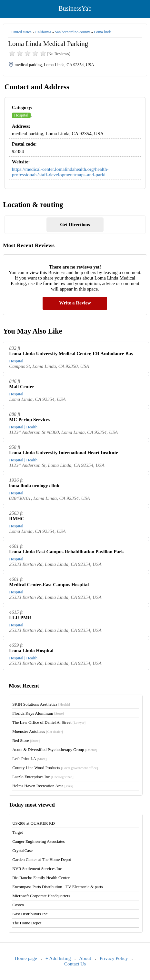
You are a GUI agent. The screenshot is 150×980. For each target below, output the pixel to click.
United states (21, 32)
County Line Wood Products (55, 768)
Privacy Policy (114, 958)
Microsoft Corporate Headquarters (41, 896)
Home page (26, 958)
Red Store (26, 740)
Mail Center (22, 387)
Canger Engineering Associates (38, 841)
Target (18, 832)
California (43, 32)
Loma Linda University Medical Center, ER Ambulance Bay (71, 354)
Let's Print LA (29, 759)
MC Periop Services (30, 420)
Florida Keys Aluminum (38, 713)
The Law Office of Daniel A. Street (49, 722)
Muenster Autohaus (38, 731)
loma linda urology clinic (35, 486)
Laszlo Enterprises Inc (43, 777)
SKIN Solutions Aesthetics (41, 704)
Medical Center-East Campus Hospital (49, 585)
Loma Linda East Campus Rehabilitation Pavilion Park (66, 552)
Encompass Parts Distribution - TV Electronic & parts (58, 887)
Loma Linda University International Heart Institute (64, 453)
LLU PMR (20, 618)
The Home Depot (27, 923)
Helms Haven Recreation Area (43, 786)
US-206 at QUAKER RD (34, 823)
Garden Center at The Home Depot (42, 859)
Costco (18, 905)
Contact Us (75, 964)
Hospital (21, 115)
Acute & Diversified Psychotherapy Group (55, 749)
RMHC (17, 519)
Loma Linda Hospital (31, 651)
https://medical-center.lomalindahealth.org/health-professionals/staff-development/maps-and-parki (60, 172)
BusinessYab (75, 8)
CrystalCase (22, 850)
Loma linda (103, 32)
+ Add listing (58, 958)
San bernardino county (72, 32)
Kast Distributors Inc (30, 914)
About (85, 958)
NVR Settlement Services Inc (37, 869)
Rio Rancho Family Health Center (41, 878)
